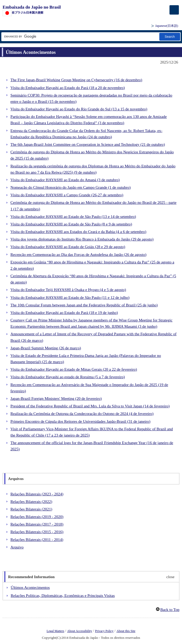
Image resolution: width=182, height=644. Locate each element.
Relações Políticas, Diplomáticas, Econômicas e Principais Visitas (63, 596)
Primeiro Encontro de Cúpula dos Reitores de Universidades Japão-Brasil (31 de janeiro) (80, 421)
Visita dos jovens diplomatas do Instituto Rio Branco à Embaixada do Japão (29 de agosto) (82, 239)
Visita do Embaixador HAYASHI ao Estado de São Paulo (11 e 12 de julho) (70, 298)
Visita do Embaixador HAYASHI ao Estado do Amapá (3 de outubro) (65, 180)
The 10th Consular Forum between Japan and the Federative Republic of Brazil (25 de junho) (84, 305)
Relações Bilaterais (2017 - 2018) (37, 524)
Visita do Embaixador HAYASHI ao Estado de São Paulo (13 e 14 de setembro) (73, 217)
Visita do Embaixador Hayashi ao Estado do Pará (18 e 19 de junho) (64, 313)
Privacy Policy (104, 631)
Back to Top (170, 610)
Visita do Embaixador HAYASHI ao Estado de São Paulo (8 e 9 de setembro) (71, 224)
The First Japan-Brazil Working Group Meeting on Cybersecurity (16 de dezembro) (76, 80)
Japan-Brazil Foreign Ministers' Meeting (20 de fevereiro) (56, 399)
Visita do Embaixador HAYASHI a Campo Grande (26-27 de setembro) (67, 195)
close (170, 577)
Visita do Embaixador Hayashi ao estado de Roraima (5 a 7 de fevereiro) (68, 377)
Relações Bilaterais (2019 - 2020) (37, 517)
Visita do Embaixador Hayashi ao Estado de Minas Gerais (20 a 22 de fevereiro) (74, 369)
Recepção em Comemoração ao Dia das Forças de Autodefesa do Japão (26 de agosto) (78, 255)
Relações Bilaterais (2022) (31, 502)
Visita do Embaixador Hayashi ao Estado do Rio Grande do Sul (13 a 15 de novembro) (79, 109)
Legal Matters (55, 631)
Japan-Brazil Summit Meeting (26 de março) (46, 348)
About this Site (126, 631)
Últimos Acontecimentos (30, 588)
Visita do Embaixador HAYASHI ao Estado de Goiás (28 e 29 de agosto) (68, 247)
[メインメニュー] (174, 10)
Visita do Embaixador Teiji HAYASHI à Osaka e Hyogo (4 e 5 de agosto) (68, 290)
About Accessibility (80, 631)
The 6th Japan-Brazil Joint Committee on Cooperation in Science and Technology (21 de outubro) (88, 144)
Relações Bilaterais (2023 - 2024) (37, 494)
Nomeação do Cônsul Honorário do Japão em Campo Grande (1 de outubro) (71, 187)
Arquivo (17, 547)
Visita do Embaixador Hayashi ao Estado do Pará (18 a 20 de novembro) (68, 88)
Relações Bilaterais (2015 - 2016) (37, 532)
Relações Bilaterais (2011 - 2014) (37, 540)
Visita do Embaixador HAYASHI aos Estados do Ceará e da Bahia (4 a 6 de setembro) (78, 232)
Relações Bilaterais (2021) (31, 509)
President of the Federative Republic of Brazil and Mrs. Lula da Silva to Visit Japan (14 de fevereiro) (90, 406)
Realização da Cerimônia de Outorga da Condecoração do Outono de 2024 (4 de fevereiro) (82, 414)
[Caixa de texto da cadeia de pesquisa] (80, 37)
